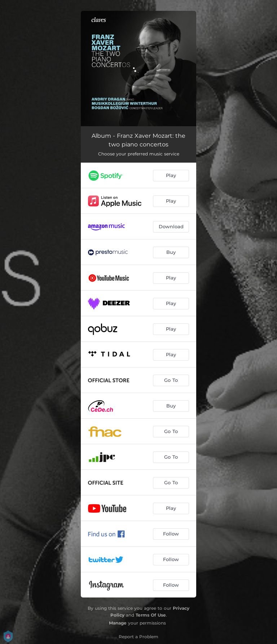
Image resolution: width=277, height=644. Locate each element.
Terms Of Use (151, 615)
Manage (118, 623)
